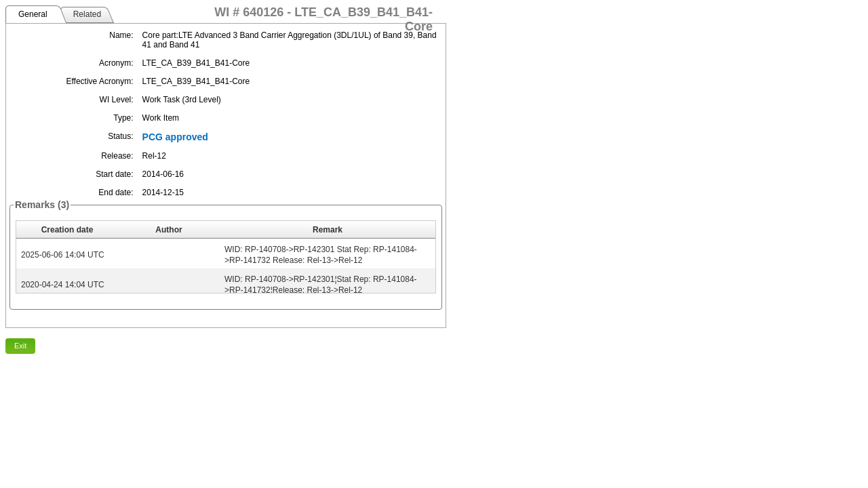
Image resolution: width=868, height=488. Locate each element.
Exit (20, 346)
